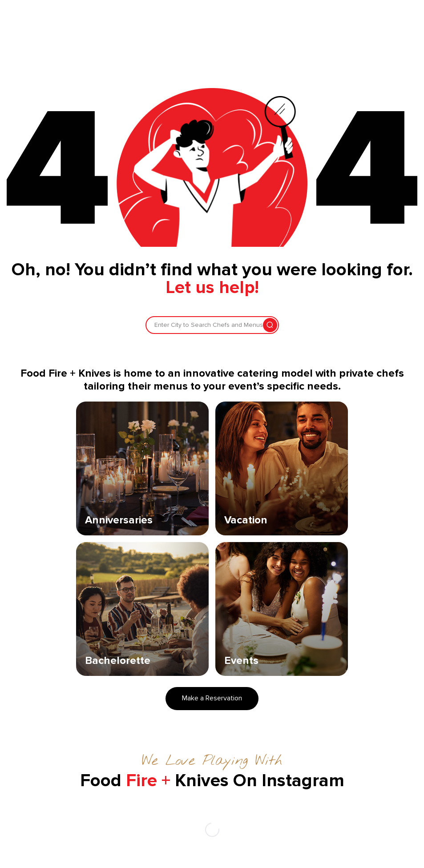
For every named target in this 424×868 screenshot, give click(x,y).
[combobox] (155, 325)
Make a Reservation (212, 698)
